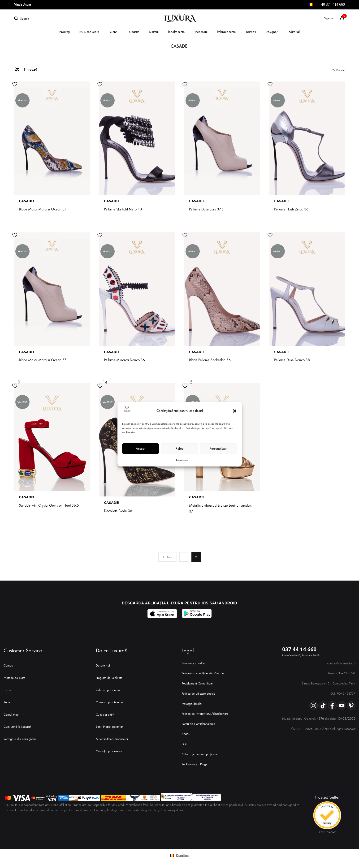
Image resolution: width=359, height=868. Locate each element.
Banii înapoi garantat (109, 727)
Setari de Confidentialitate (198, 724)
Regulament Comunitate (197, 683)
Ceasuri (134, 32)
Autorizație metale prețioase (200, 754)
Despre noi (103, 665)
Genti (114, 32)
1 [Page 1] (184, 557)
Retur (7, 702)
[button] (235, 411)
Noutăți (65, 32)
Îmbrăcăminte (226, 32)
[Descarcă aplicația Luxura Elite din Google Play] (197, 614)
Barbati (251, 32)
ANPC (186, 734)
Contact (9, 665)
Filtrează (26, 69)
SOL (184, 744)
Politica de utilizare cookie (198, 694)
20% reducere (89, 32)
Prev (167, 557)
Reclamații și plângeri (195, 764)
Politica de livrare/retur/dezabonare (205, 714)
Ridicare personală (108, 690)
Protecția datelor (192, 704)
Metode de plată (14, 678)
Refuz (179, 449)
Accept (141, 449)
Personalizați (218, 449)
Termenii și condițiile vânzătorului (203, 673)
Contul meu (11, 715)
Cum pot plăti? (105, 715)
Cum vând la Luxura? (17, 727)
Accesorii (201, 32)
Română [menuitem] (182, 855)
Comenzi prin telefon (109, 702)
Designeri (272, 32)
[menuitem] (311, 5)
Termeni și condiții (193, 663)
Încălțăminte (176, 32)
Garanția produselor (109, 751)
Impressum (182, 460)
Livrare (8, 690)
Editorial (294, 32)
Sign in (329, 18)
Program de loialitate (109, 678)
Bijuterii (154, 32)
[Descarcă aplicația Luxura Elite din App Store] (162, 614)
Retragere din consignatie (20, 739)
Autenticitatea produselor (112, 739)
